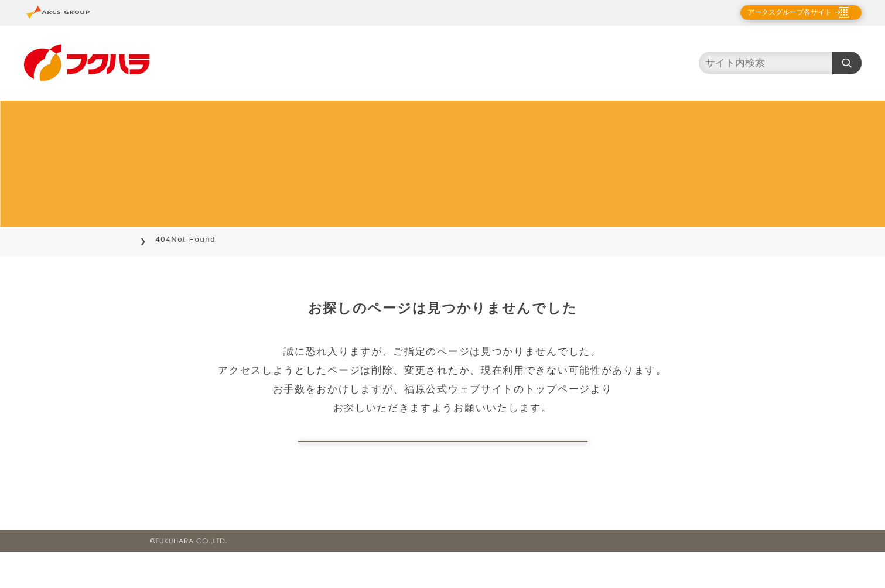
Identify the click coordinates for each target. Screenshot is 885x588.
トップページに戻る (442, 459)
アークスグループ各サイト (780, 12)
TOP (159, 239)
